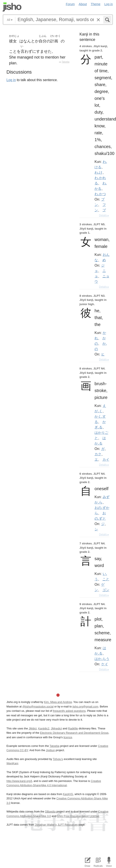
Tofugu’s (58, 759)
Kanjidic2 (44, 728)
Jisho (12, 7)
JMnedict (56, 728)
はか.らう (102, 659)
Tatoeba (66, 62)
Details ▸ (104, 215)
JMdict (33, 728)
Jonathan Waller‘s (46, 825)
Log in (109, 4)
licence (68, 737)
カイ (106, 459)
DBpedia (50, 812)
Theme (96, 4)
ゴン (106, 590)
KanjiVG (68, 794)
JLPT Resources (68, 825)
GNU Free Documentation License (78, 816)
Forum (70, 4)
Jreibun (50, 750)
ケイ (105, 664)
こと (106, 579)
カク (98, 454)
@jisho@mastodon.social (38, 707)
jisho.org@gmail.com (85, 707)
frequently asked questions (69, 711)
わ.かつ (100, 194)
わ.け (98, 172)
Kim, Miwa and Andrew (58, 702)
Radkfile (73, 728)
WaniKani (12, 763)
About (83, 4)
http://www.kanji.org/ (19, 781)
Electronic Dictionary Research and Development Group (74, 733)
